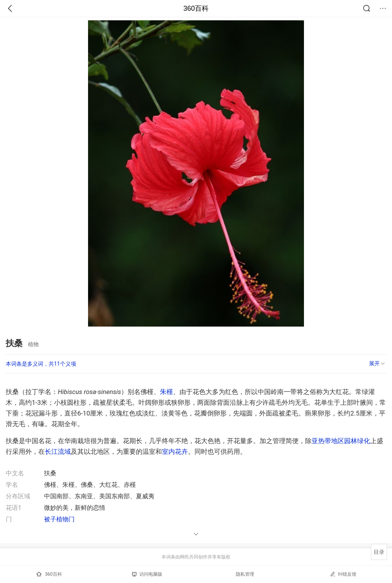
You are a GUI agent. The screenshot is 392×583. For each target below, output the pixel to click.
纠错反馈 (343, 574)
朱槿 (167, 392)
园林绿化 (357, 441)
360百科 (196, 8)
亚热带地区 (328, 441)
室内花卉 (175, 452)
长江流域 (58, 452)
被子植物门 (59, 519)
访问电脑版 (147, 574)
